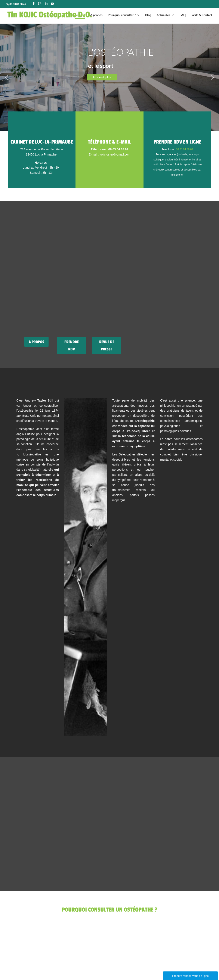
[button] (109, 77)
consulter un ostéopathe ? (57, 74)
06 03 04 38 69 (185, 149)
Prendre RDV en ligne (177, 142)
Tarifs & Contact (202, 15)
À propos (96, 15)
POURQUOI (43, 63)
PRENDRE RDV (72, 345)
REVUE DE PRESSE (107, 345)
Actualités (163, 15)
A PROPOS (36, 342)
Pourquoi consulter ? (122, 15)
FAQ (183, 15)
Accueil (80, 15)
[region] (109, 77)
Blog (148, 15)
